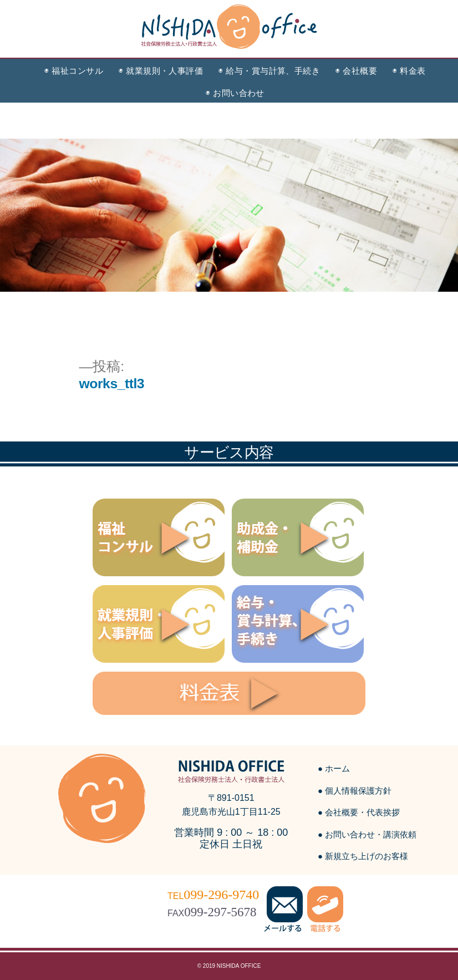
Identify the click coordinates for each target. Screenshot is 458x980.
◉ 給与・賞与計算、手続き (269, 71)
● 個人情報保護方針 (355, 791)
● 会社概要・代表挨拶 (359, 812)
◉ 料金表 (409, 71)
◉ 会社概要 (356, 71)
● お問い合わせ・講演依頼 (367, 834)
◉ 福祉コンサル (74, 71)
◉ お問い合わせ (235, 93)
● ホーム (334, 768)
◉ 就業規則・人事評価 (161, 71)
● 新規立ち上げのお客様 (363, 856)
